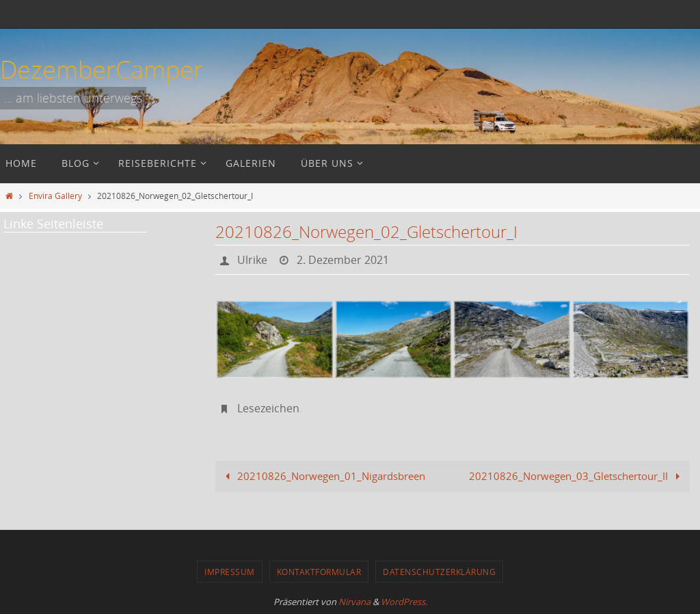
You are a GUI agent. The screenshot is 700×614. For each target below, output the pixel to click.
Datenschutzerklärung (439, 572)
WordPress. (404, 602)
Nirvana (354, 602)
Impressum (230, 572)
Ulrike (252, 260)
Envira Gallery (55, 196)
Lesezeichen (268, 408)
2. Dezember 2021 (343, 260)
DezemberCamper (102, 69)
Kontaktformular (319, 572)
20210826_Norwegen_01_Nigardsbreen (323, 476)
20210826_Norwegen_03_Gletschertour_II (577, 476)
